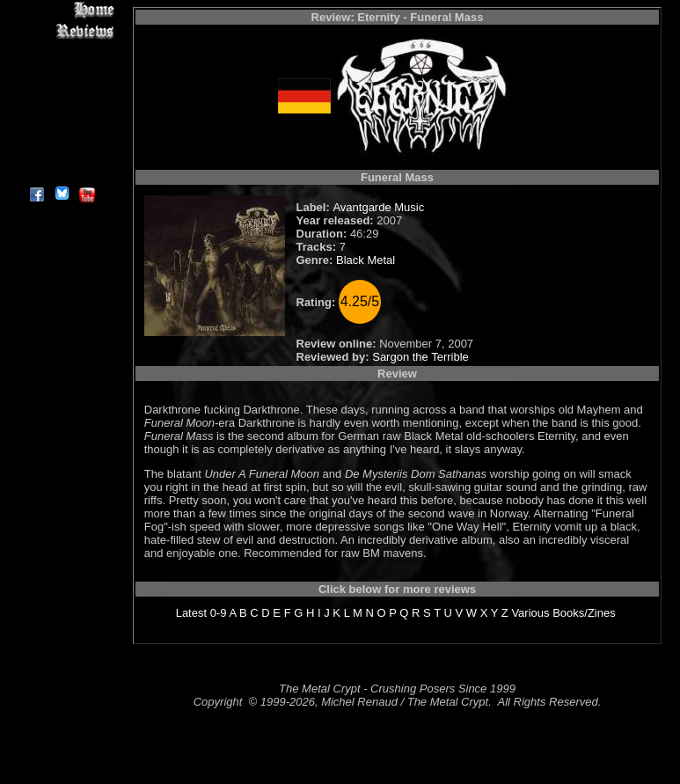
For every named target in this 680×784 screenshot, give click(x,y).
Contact (61, 152)
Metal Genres (61, 111)
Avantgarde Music (378, 207)
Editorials (61, 71)
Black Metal (366, 260)
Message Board (61, 91)
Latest (191, 613)
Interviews (61, 51)
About (61, 172)
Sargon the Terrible (420, 357)
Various (530, 613)
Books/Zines (584, 613)
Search (61, 132)
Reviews (61, 30)
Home (61, 10)
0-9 (219, 613)
